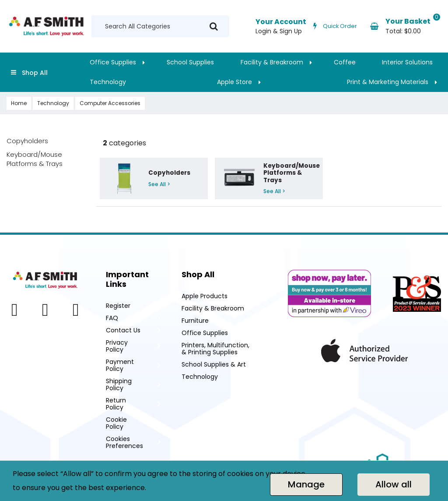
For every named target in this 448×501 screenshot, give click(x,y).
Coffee (345, 62)
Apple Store (234, 82)
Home (19, 103)
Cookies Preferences (124, 442)
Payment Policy (120, 365)
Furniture (195, 321)
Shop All (35, 73)
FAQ (112, 318)
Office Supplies (113, 62)
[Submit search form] (214, 26)
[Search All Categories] (160, 26)
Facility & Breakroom (272, 62)
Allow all (394, 484)
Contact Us (123, 330)
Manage (306, 484)
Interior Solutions (407, 62)
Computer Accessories (110, 103)
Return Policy (116, 404)
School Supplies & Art (214, 364)
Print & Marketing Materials (388, 82)
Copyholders (27, 141)
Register (118, 306)
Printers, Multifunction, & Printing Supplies (215, 349)
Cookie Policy (116, 423)
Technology (108, 82)
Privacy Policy (117, 346)
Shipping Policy (119, 385)
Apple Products (205, 296)
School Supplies (190, 62)
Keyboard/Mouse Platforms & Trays (35, 159)
